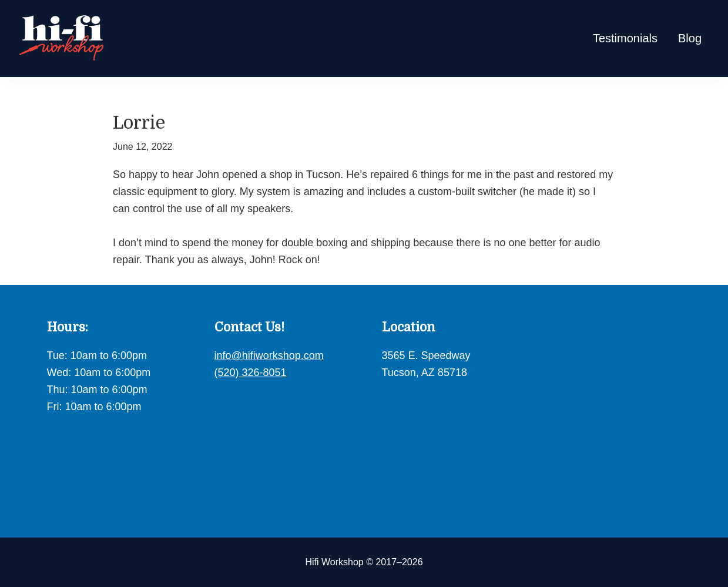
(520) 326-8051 (251, 373)
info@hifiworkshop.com (269, 355)
